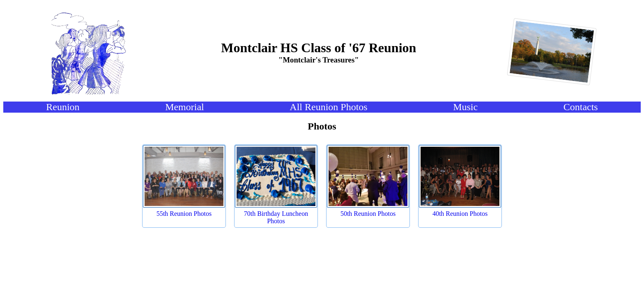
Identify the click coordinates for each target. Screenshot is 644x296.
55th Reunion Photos (184, 214)
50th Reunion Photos (368, 214)
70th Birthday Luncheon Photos (276, 217)
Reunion (63, 107)
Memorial (185, 107)
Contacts (581, 107)
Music (465, 107)
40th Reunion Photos (460, 214)
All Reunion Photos (328, 107)
